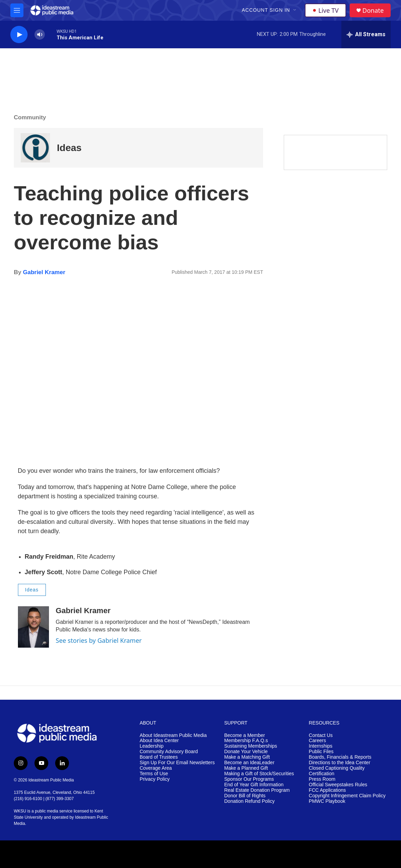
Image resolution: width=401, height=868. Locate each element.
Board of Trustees (159, 757)
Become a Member (244, 735)
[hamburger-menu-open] (17, 10)
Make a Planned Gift (246, 768)
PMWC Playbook (327, 801)
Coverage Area (156, 768)
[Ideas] (35, 148)
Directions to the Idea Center (340, 763)
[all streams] (366, 34)
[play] (19, 35)
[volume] (40, 35)
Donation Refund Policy (249, 801)
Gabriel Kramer (44, 272)
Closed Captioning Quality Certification (337, 771)
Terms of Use (154, 774)
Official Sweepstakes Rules (338, 785)
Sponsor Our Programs (249, 779)
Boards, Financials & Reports (340, 757)
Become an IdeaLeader (249, 763)
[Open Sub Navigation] (295, 10)
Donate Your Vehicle (246, 752)
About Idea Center (159, 741)
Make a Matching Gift (247, 757)
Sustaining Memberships (250, 746)
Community (30, 117)
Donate (373, 11)
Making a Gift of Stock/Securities (259, 774)
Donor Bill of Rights (245, 796)
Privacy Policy (155, 779)
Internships (321, 746)
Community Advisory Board (169, 752)
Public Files (321, 752)
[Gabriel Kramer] (33, 627)
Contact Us (321, 735)
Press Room (322, 779)
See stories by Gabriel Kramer (99, 640)
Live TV (325, 10)
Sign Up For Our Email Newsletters (177, 763)
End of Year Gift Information (254, 785)
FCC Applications (327, 790)
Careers (318, 741)
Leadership (152, 746)
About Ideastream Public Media (173, 735)
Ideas (69, 148)
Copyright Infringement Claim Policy (347, 796)
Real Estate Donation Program (257, 790)
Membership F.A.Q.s (246, 741)
